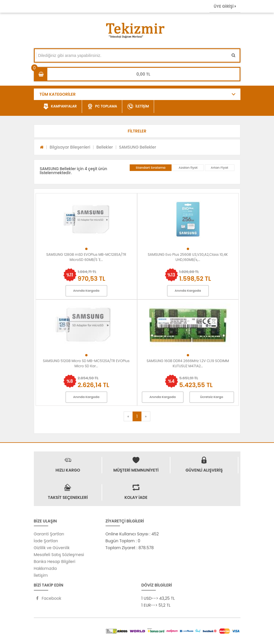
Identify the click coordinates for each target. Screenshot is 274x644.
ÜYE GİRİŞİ (225, 6)
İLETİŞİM (138, 107)
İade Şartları (46, 541)
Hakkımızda (45, 568)
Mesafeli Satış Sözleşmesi (59, 555)
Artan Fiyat (220, 168)
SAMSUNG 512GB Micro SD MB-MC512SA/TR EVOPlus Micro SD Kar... (86, 363)
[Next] (146, 416)
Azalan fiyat (188, 168)
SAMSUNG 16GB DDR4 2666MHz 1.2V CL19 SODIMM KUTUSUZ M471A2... (188, 363)
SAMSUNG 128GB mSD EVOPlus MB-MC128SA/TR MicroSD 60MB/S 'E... (86, 257)
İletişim (41, 575)
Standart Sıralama (151, 168)
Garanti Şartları (49, 534)
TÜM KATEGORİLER (58, 94)
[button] (137, 131)
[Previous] (128, 416)
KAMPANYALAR (60, 107)
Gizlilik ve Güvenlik (52, 548)
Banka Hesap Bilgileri (55, 562)
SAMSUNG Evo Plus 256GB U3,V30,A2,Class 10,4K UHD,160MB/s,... (188, 257)
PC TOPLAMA (102, 107)
